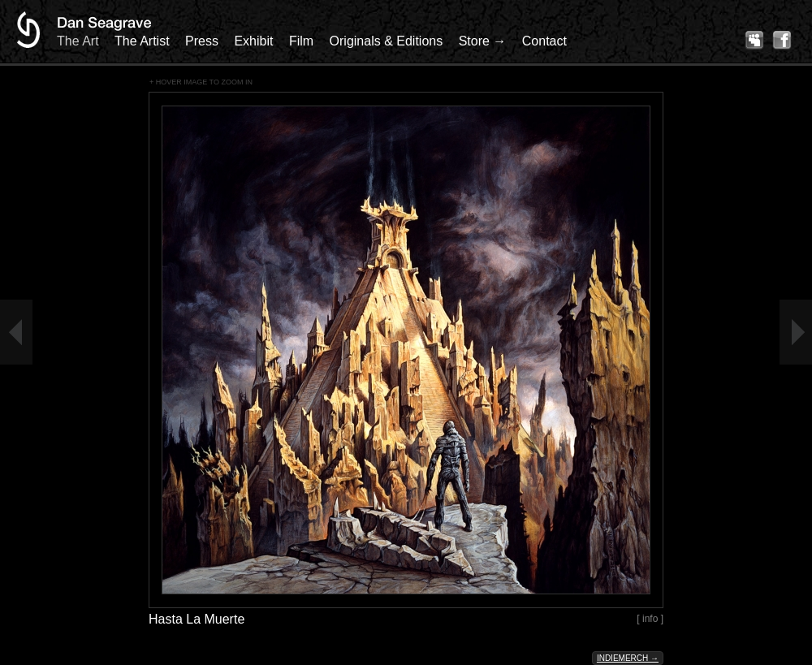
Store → (483, 41)
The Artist (142, 41)
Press (202, 41)
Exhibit (253, 41)
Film (301, 41)
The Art (78, 41)
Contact (544, 41)
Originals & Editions (387, 41)
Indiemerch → (628, 658)
